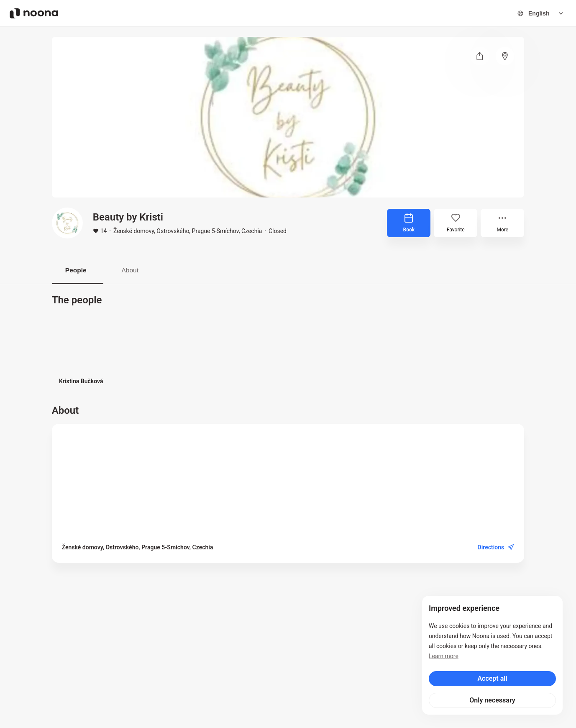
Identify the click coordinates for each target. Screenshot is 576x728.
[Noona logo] (34, 13)
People (77, 270)
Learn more (444, 656)
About (136, 270)
